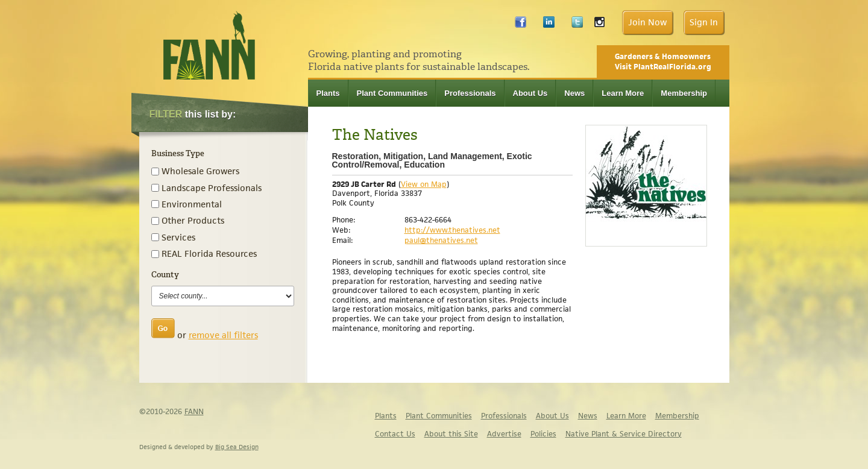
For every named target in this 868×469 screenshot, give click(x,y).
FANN (194, 411)
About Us (530, 93)
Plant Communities (392, 93)
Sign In (704, 22)
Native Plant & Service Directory (624, 434)
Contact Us (395, 434)
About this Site (451, 434)
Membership (684, 93)
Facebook (520, 25)
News (574, 93)
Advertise (504, 434)
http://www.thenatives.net (452, 230)
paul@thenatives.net (441, 240)
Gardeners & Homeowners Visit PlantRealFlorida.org (663, 61)
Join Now (647, 22)
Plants (328, 93)
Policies (543, 434)
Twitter (577, 25)
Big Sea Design (237, 447)
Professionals (470, 93)
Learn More (623, 93)
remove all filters (223, 335)
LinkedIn (549, 25)
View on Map (424, 184)
